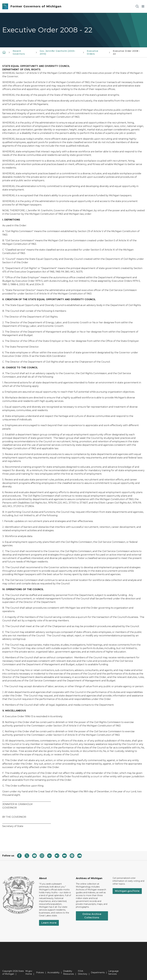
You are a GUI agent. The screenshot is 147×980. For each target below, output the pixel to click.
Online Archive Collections (92, 916)
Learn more (49, 923)
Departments (98, 972)
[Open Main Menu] (143, 6)
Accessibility (53, 972)
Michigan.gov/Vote (127, 891)
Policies (40, 972)
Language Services (113, 972)
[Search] (137, 6)
